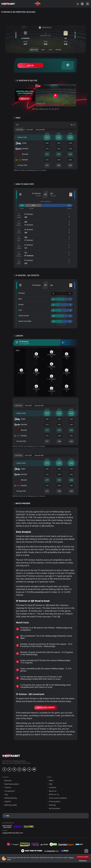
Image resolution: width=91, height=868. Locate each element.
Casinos (8, 787)
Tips (6, 794)
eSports (8, 801)
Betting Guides (11, 805)
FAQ (51, 784)
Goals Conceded (25, 321)
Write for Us (54, 794)
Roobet (22, 160)
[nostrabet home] (11, 756)
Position (22, 293)
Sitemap (52, 805)
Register (25, 98)
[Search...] (78, 4)
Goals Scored (24, 316)
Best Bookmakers (12, 784)
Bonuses (8, 780)
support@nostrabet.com (13, 833)
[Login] (82, 4)
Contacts (52, 787)
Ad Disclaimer (55, 808)
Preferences (83, 860)
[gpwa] (25, 844)
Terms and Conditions (58, 798)
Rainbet (22, 149)
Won (20, 299)
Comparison (10, 791)
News (51, 780)
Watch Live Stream (46, 707)
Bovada (22, 154)
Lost (20, 310)
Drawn (21, 304)
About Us (53, 791)
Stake (21, 143)
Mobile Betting (11, 798)
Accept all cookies (83, 857)
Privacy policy (54, 801)
